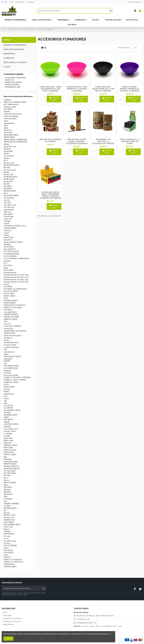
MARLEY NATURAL (12, 85)
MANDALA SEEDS (10, 445)
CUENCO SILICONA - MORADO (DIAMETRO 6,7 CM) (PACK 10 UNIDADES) (130, 89)
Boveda (7, 184)
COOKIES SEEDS (10, 228)
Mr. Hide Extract (10, 471)
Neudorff (7, 490)
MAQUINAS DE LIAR (13, 87)
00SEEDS (7, 100)
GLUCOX (7, 324)
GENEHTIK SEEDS (10, 319)
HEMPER (7, 361)
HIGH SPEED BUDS (11, 368)
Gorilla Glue (8, 329)
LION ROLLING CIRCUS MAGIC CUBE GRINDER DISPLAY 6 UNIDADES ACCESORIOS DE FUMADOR (50, 195)
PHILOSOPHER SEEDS (12, 525)
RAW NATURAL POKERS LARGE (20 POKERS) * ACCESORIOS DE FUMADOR (77, 141)
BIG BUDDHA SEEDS (11, 165)
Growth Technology (11, 347)
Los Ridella (8, 434)
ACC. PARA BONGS (11, 105)
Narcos (6, 480)
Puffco (6, 548)
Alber (6, 126)
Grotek (6, 340)
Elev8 (6, 268)
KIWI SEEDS (8, 420)
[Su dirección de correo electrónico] (22, 588)
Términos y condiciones (12, 618)
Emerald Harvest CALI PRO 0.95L (16, 275)
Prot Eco (7, 543)
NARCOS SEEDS (10, 483)
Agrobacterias (9, 123)
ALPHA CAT (10, 80)
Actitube (7, 112)
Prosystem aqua (10, 541)
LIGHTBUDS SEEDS (11, 424)
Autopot (7, 158)
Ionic (6, 396)
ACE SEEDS (8, 109)
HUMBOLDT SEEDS (11, 382)
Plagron (7, 529)
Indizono (7, 389)
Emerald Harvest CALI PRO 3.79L (16, 280)
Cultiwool (7, 231)
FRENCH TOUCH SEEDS (13, 308)
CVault (6, 233)
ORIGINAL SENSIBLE (11, 504)
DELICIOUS (8, 240)
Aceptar (8, 639)
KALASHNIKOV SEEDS (12, 410)
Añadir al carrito (54, 99)
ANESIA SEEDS (9, 137)
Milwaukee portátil (11, 462)
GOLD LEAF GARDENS (12, 326)
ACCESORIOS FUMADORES (16, 78)
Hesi (5, 364)
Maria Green (8, 448)
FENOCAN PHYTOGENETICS (15, 305)
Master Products (10, 450)
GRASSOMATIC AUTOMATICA (15, 331)
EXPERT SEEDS (9, 296)
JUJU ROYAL (9, 406)
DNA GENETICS (10, 249)
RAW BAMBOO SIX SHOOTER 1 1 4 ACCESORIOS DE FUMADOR (103, 141)
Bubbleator (8, 189)
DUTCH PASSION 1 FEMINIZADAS (16, 259)
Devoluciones (20, 2)
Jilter (6, 403)
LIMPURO (7, 427)
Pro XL (6, 538)
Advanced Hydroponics (13, 114)
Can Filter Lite (9, 207)
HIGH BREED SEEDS (11, 366)
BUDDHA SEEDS (10, 191)
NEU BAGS (8, 487)
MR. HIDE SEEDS (10, 473)
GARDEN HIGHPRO (11, 314)
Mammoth (8, 443)
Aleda (6, 128)
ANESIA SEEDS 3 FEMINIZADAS (15, 140)
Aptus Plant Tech (10, 147)
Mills (5, 457)
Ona (5, 501)
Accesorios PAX (10, 107)
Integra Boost (9, 394)
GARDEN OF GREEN (11, 317)
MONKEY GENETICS (11, 466)
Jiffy (5, 401)
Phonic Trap (8, 527)
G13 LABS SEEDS (10, 312)
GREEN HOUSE (9, 333)
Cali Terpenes (9, 198)
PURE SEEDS (8, 553)
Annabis (7, 144)
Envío (12, 2)
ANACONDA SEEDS (11, 135)
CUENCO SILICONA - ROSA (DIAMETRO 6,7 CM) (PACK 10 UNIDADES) (77, 89)
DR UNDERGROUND (11, 254)
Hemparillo (8, 359)
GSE (5, 350)
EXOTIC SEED (9, 294)
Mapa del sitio (9, 624)
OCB (5, 497)
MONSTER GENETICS (12, 469)
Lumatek (7, 436)
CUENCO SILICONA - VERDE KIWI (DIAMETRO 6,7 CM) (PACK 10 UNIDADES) (50, 89)
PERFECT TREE (9, 515)
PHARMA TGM (9, 520)
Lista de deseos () (135, 2)
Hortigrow (8, 371)
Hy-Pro (6, 385)
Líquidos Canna (10, 431)
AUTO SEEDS (9, 156)
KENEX (6, 417)
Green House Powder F (13, 336)
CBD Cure (7, 212)
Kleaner (7, 422)
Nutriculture (8, 494)
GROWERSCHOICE (11, 343)
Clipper (7, 224)
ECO (5, 263)
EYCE (6, 298)
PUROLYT (7, 557)
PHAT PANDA (9, 522)
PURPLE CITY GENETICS (13, 560)
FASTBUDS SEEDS (11, 301)
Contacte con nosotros (12, 621)
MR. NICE (7, 475)
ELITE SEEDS (9, 270)
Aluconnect (8, 133)
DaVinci (7, 235)
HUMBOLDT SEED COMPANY (15, 380)
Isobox (6, 399)
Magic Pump (8, 440)
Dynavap (7, 261)
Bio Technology (10, 170)
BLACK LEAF (9, 175)
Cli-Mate (7, 221)
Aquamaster (8, 151)
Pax (5, 511)
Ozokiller (7, 506)
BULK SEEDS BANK (11, 196)
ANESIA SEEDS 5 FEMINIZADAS (15, 142)
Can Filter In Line (10, 205)
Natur (6, 485)
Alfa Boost (8, 130)
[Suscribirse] (44, 588)
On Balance (8, 499)
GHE (5, 322)
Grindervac (8, 338)
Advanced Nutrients (11, 116)
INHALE (7, 392)
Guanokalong (9, 352)
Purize (6, 555)
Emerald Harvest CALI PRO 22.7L (16, 277)
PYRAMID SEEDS (10, 567)
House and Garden (11, 375)
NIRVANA (7, 492)
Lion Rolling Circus (11, 429)
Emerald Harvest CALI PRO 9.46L (16, 282)
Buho (6, 193)
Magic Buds (8, 438)
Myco (6, 478)
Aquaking (7, 149)
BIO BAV (7, 168)
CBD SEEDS (8, 214)
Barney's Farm (9, 163)
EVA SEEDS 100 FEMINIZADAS (15, 289)
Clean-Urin (8, 219)
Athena (6, 153)
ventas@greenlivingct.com (87, 623)
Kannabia (7, 413)
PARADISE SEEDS (10, 508)
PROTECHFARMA (10, 546)
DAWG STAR (9, 238)
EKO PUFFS (8, 266)
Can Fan (7, 200)
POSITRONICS (9, 534)
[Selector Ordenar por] (125, 48)
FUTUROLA (8, 310)
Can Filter (7, 203)
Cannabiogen (9, 210)
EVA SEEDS (8, 287)
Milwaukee (8, 459)
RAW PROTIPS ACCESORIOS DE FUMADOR (50, 140)
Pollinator (7, 532)
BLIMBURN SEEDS (11, 177)
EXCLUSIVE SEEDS (11, 291)
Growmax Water (10, 345)
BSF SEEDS (8, 186)
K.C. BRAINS (8, 408)
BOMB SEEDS (9, 179)
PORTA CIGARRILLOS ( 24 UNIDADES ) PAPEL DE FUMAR (130, 141)
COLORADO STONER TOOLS (15, 226)
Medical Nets (9, 452)
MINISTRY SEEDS (10, 464)
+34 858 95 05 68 (83, 619)
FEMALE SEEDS (10, 303)
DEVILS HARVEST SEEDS (13, 242)
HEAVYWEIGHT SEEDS (12, 357)
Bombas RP (8, 182)
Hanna (6, 354)
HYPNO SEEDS (9, 387)
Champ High (8, 216)
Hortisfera (7, 373)
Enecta (6, 284)
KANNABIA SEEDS (10, 415)
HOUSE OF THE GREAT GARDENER (17, 377)
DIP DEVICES (9, 247)
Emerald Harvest (10, 273)
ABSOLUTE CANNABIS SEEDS (15, 102)
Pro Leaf (7, 536)
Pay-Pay (7, 513)
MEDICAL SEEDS (10, 455)
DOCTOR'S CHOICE (11, 252)
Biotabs (7, 172)
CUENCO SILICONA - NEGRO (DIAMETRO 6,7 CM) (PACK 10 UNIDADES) (103, 89)
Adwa (6, 121)
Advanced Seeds (10, 119)
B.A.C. (6, 161)
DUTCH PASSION (10, 256)
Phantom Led (9, 518)
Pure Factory (8, 550)
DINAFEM (7, 245)
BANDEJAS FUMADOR (14, 82)
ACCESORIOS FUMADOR (14, 74)
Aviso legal (30, 2)
